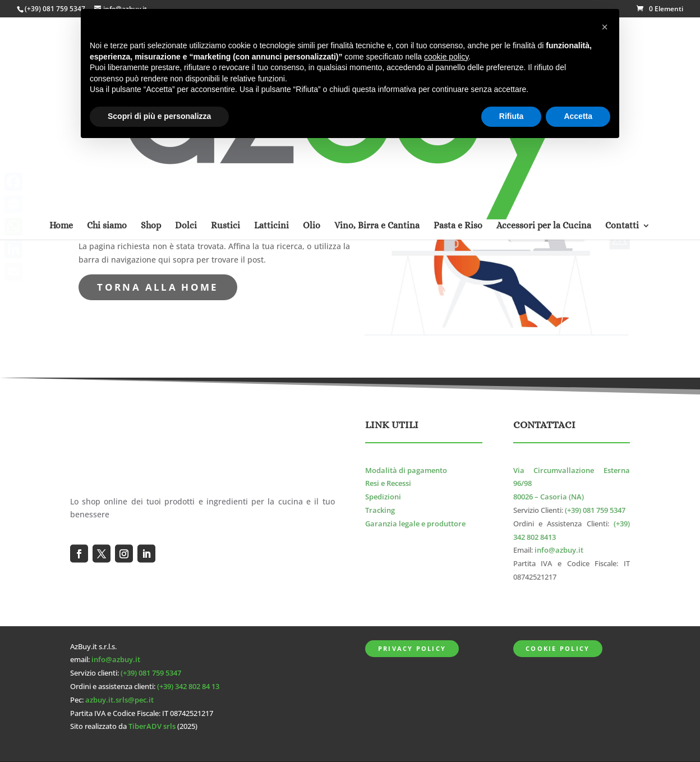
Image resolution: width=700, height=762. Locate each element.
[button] (605, 27)
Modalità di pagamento (406, 470)
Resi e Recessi (388, 483)
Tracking (380, 510)
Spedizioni (383, 497)
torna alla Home (158, 287)
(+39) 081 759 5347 (55, 9)
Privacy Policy (412, 648)
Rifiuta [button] (512, 116)
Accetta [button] (578, 116)
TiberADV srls (152, 726)
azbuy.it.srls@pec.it (119, 700)
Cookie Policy (558, 648)
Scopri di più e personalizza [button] (159, 116)
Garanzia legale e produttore (415, 524)
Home (61, 80)
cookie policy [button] (446, 57)
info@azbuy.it (559, 550)
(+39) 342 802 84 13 (188, 687)
